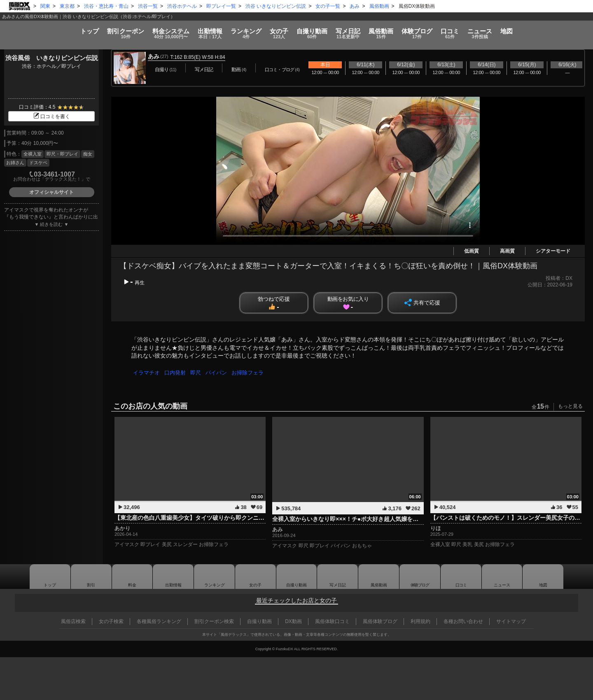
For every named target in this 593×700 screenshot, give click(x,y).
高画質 (507, 251)
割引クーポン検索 (214, 621)
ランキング (229, 30)
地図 (567, 28)
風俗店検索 (73, 621)
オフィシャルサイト (51, 192)
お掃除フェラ (251, 373)
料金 (133, 30)
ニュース (531, 30)
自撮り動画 (296, 577)
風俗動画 (403, 30)
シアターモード (553, 251)
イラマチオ (147, 373)
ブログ (449, 30)
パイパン (219, 373)
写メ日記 (338, 577)
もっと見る (570, 406)
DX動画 (293, 621)
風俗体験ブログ (380, 621)
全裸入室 (33, 154)
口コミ (492, 30)
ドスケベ (38, 163)
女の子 (271, 30)
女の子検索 (111, 621)
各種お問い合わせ (463, 621)
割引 (76, 30)
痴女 (88, 154)
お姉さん (15, 163)
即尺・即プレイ (62, 154)
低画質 (472, 251)
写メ (360, 30)
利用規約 (420, 621)
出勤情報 (173, 577)
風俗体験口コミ (332, 621)
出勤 (182, 30)
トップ (30, 28)
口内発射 (176, 373)
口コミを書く (51, 116)
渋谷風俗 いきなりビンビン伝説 (52, 58)
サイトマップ (511, 621)
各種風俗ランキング (159, 621)
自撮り (314, 30)
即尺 (198, 373)
